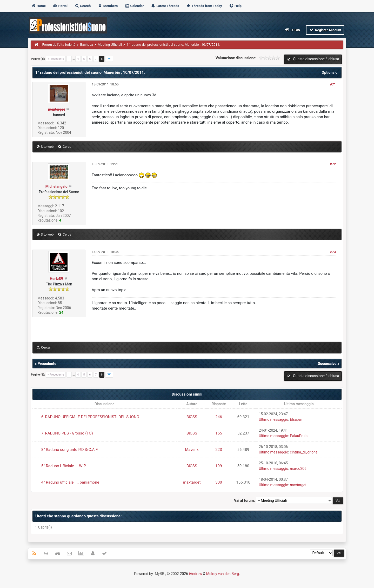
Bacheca (86, 45)
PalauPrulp (299, 436)
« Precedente (56, 59)
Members (108, 6)
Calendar (134, 6)
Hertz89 (56, 279)
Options (330, 72)
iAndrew (195, 574)
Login (292, 30)
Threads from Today (204, 6)
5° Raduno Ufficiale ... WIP (64, 466)
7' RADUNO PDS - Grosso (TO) (67, 433)
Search (83, 6)
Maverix (192, 450)
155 (219, 433)
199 (219, 466)
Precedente (47, 364)
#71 (333, 84)
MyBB (159, 574)
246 (219, 417)
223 (219, 450)
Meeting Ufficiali (110, 45)
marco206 (298, 469)
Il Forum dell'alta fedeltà (58, 45)
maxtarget (192, 482)
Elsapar (296, 419)
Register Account (325, 30)
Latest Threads (165, 6)
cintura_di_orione (304, 452)
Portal (60, 6)
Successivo (327, 364)
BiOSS (192, 417)
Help (235, 6)
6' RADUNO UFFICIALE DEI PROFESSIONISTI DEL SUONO (90, 417)
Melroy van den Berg (223, 574)
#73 (333, 252)
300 (219, 482)
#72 (333, 164)
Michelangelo (56, 186)
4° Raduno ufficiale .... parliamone (70, 482)
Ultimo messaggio (273, 419)
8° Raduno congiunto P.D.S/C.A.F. (70, 450)
